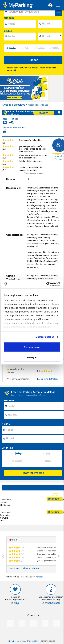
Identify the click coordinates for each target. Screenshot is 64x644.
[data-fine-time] (52, 37)
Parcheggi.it (33, 641)
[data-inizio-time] (52, 24)
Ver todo (40, 577)
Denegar (32, 357)
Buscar (33, 60)
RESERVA (56, 499)
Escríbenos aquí (51, 603)
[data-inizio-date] (22, 24)
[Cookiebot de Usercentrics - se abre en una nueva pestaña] (46, 284)
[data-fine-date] (22, 37)
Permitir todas (32, 347)
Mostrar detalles (45, 337)
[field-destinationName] (30, 12)
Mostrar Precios (33, 473)
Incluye (15, 603)
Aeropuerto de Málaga (38, 105)
